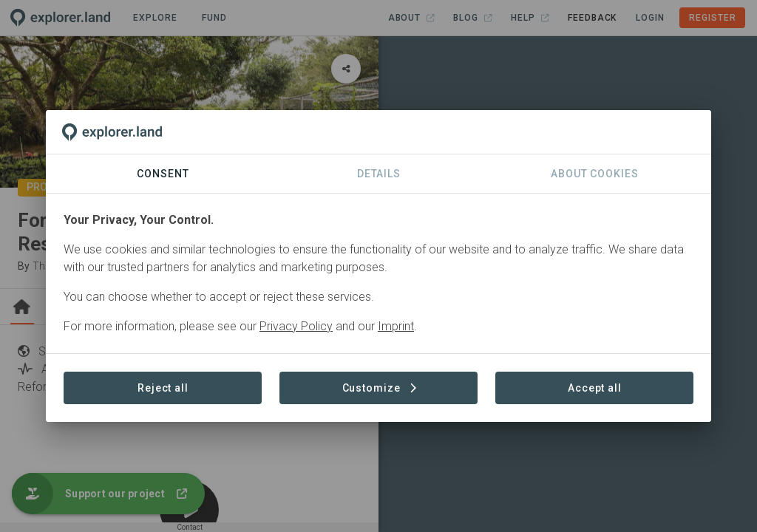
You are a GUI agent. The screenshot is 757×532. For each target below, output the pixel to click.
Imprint (396, 326)
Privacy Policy (296, 326)
